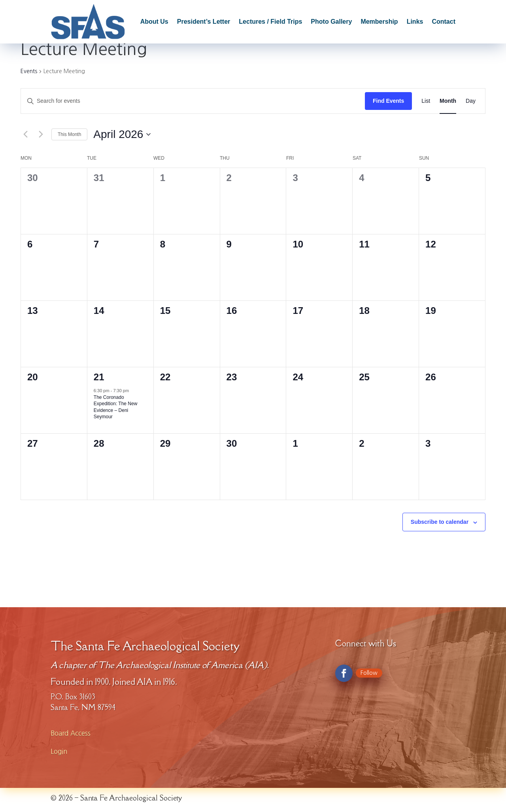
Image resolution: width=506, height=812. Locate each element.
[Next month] (41, 134)
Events (29, 71)
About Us (154, 22)
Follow (369, 673)
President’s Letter (204, 22)
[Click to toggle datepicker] (122, 134)
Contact (444, 22)
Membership (379, 22)
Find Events (388, 101)
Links (415, 22)
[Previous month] (25, 134)
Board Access (71, 733)
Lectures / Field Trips (270, 22)
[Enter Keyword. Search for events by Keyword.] (193, 101)
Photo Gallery (331, 22)
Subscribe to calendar (440, 522)
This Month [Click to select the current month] (69, 134)
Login (59, 751)
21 (99, 377)
